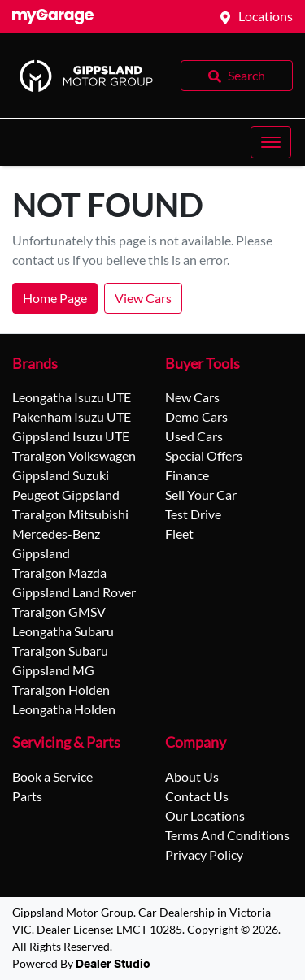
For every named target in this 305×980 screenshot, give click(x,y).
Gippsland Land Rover (74, 592)
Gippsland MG (53, 670)
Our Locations (205, 815)
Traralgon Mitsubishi (70, 514)
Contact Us (197, 796)
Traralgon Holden (61, 689)
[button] (271, 142)
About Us (192, 776)
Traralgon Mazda (59, 572)
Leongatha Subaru (63, 631)
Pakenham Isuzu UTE (72, 416)
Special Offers (204, 455)
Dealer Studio (113, 965)
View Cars (143, 298)
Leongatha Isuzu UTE (72, 397)
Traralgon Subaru (60, 650)
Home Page (55, 298)
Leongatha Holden (64, 709)
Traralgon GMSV (59, 611)
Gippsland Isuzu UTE (71, 436)
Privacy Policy (204, 854)
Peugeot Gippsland (66, 494)
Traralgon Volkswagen (74, 455)
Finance (187, 475)
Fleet (179, 533)
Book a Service (52, 776)
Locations (266, 16)
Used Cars (194, 436)
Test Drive (193, 514)
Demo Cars (196, 416)
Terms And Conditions (227, 835)
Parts (27, 796)
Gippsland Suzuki (61, 475)
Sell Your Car (201, 494)
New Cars (192, 397)
